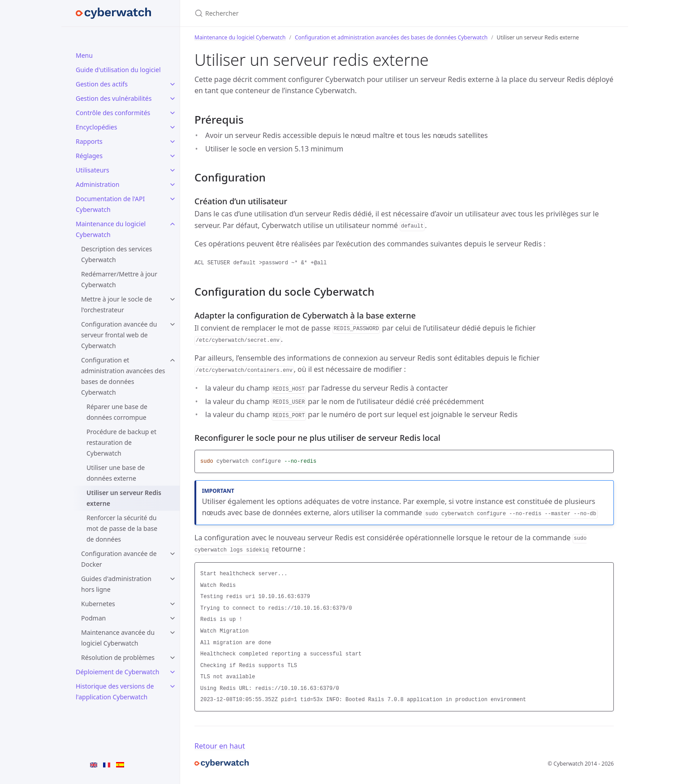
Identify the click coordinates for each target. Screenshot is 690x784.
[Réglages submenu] (172, 156)
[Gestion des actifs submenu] (172, 84)
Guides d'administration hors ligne (116, 584)
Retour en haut (220, 746)
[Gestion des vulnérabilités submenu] (172, 99)
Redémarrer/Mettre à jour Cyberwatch (119, 279)
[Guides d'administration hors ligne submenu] (172, 579)
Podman (93, 618)
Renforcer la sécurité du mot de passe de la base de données (122, 528)
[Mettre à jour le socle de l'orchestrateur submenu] (172, 299)
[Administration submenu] (172, 185)
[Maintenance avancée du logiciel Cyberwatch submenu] (172, 633)
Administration (97, 184)
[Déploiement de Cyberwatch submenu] (172, 672)
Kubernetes (98, 604)
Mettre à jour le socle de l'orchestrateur (116, 304)
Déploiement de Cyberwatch (117, 672)
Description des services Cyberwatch (116, 254)
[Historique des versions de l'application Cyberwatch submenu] (172, 686)
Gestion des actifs (102, 84)
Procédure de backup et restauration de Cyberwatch (121, 442)
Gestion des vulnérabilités (114, 98)
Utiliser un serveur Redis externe (124, 498)
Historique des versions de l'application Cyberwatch (115, 691)
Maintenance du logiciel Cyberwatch (111, 229)
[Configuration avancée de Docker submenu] (172, 554)
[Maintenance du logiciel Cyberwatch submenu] (172, 224)
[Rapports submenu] (172, 142)
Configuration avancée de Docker (119, 559)
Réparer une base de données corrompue (117, 412)
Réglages (89, 156)
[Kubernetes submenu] (172, 604)
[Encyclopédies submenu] (172, 127)
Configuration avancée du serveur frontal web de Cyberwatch (119, 335)
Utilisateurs (93, 170)
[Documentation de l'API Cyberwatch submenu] (172, 199)
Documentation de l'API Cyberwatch (110, 204)
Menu (84, 55)
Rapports (89, 141)
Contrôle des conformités (113, 113)
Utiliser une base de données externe (116, 473)
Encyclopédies (96, 127)
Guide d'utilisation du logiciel (118, 70)
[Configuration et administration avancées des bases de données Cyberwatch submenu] (172, 360)
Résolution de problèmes (118, 657)
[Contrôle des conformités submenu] (172, 113)
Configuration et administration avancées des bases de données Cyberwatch (123, 376)
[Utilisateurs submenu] (172, 170)
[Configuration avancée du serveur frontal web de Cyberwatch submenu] (172, 324)
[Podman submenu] (172, 618)
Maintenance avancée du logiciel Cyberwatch (118, 638)
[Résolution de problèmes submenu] (172, 658)
